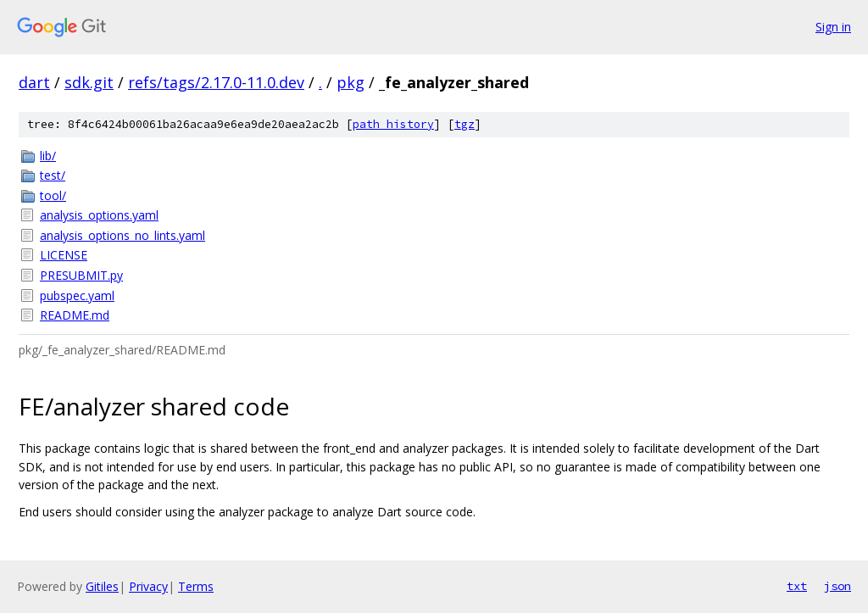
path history (393, 124)
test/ (53, 175)
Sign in (833, 27)
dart (34, 82)
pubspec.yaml (77, 295)
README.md (75, 315)
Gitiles (102, 586)
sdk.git (89, 82)
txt (797, 586)
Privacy (148, 586)
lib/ (48, 156)
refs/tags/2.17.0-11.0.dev (216, 82)
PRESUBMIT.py (81, 275)
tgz (465, 124)
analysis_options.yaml (99, 215)
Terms (196, 586)
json (837, 586)
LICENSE (64, 255)
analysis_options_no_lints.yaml (122, 235)
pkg (351, 82)
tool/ (53, 195)
